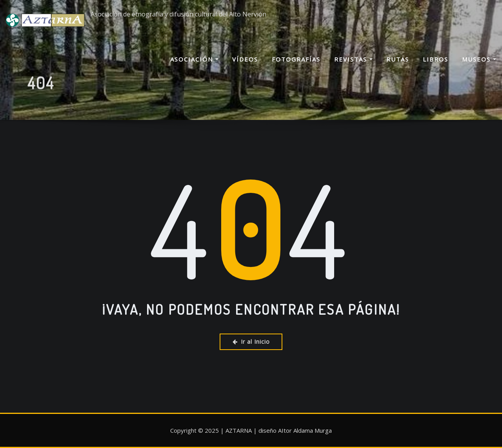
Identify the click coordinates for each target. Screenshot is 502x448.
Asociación (194, 59)
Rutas (398, 59)
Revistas (353, 59)
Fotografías (296, 59)
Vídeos (245, 59)
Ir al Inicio (251, 342)
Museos (479, 59)
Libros (436, 59)
